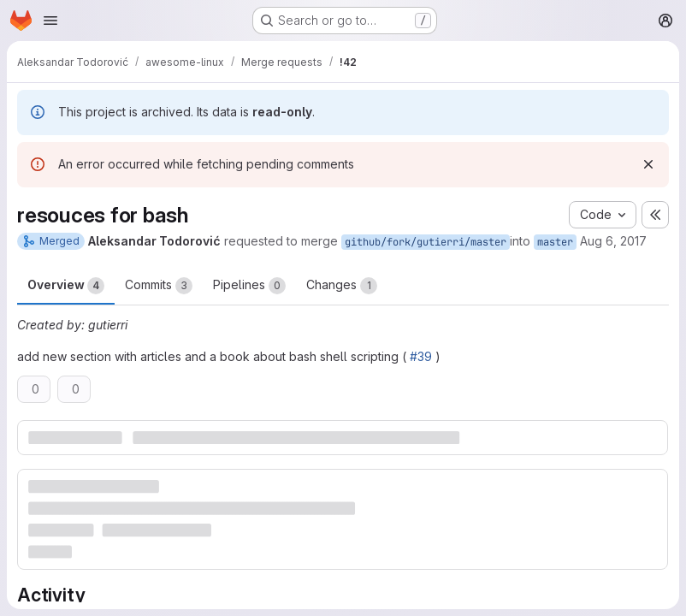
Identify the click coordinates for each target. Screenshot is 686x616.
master (555, 242)
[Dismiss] (648, 164)
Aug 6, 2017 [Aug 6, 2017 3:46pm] (613, 241)
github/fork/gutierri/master (426, 242)
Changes (342, 286)
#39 (421, 356)
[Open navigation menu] (50, 21)
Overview (66, 286)
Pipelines (249, 286)
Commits (159, 286)
